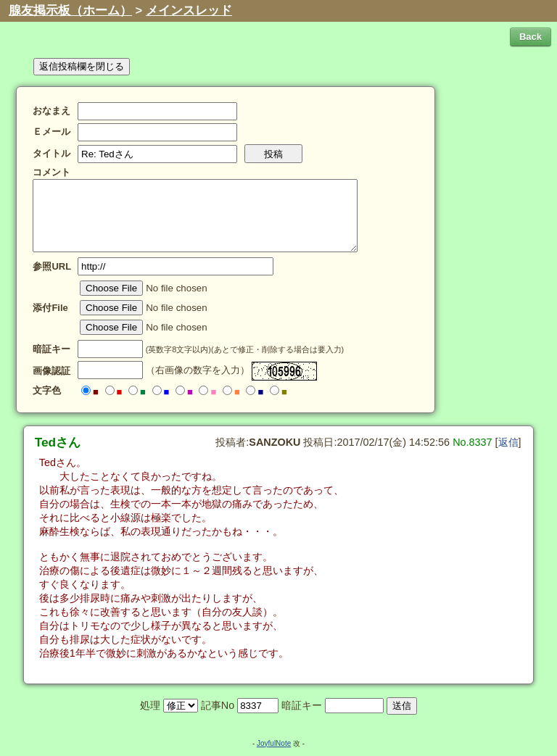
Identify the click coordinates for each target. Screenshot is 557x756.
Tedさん (58, 442)
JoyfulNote (274, 743)
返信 (508, 442)
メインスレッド (189, 11)
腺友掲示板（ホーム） (70, 11)
